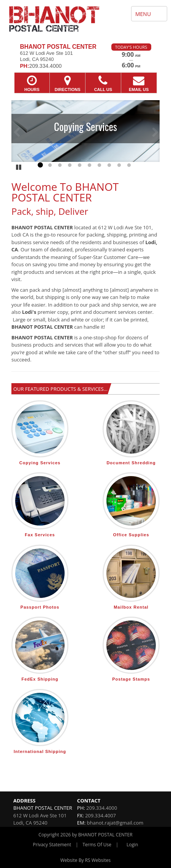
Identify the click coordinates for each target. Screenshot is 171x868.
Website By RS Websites (86, 860)
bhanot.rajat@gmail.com (115, 823)
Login (132, 845)
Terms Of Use (97, 845)
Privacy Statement (52, 845)
